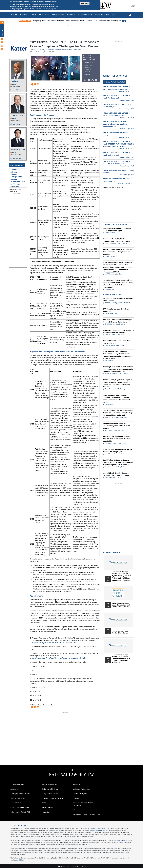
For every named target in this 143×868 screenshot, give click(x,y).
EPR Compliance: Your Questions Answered (116, 310)
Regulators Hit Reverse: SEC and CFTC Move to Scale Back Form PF (118, 331)
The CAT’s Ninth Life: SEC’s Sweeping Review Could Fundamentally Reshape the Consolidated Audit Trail (118, 413)
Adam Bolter (120, 335)
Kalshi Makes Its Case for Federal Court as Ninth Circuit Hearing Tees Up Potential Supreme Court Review (118, 462)
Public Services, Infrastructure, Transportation (83, 804)
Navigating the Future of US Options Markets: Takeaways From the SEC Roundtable (117, 439)
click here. (21, 860)
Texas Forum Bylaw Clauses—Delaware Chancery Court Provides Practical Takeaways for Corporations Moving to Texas (117, 355)
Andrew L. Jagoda (120, 324)
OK (77, 3)
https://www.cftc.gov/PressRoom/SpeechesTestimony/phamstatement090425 (58, 658)
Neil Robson (109, 430)
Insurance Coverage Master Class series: (120, 632)
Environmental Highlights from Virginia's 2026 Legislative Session (116, 240)
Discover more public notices (112, 187)
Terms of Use (95, 828)
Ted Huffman (109, 361)
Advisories (77, 50)
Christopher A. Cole (111, 313)
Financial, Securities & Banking (52, 798)
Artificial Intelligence (17, 784)
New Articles (2, 31)
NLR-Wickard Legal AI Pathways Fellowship (18, 184)
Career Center (85, 15)
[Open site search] (130, 15)
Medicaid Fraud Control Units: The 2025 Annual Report (116, 342)
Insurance (76, 784)
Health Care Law (47, 807)
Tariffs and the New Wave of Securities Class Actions (118, 299)
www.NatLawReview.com (98, 830)
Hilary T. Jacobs (123, 243)
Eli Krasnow (18, 115)
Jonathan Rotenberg (111, 303)
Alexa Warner (122, 443)
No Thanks (85, 3)
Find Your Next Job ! (17, 165)
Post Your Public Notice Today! (114, 82)
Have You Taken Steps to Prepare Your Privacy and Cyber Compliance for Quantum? (118, 252)
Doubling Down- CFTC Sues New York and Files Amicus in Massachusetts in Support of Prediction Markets (118, 369)
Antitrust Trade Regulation (88, 66)
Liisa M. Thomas (110, 233)
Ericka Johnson (109, 289)
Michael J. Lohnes (121, 417)
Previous (123, 21)
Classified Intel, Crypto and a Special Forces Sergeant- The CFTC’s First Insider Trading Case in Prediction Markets (117, 383)
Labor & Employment (80, 794)
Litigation (76, 798)
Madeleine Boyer (110, 274)
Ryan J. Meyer (121, 345)
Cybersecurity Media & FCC (20, 812)
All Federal (87, 74)
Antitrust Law (15, 789)
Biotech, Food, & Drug (18, 798)
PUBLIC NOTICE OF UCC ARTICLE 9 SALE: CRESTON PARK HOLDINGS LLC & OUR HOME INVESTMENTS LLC (118, 144)
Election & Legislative (49, 784)
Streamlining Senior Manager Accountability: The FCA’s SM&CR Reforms (116, 426)
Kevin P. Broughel (110, 478)
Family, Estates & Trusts (50, 794)
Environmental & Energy (50, 789)
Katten (70, 50)
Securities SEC (88, 63)
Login (133, 6)
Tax (74, 810)
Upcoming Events (111, 553)
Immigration (46, 812)
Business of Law (16, 803)
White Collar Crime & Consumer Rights (86, 814)
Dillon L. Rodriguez (124, 303)
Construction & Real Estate (20, 807)
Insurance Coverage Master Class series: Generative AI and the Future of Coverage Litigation (121, 658)
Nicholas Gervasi (18, 149)
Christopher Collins (119, 430)
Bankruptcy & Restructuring (20, 794)
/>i (96, 80)
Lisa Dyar (119, 274)
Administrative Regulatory (88, 71)
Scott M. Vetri (109, 324)
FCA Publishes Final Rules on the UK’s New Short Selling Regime (118, 451)
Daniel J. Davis (109, 389)
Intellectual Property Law (81, 789)
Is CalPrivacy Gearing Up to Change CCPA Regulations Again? (117, 229)
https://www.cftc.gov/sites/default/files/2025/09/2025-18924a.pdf (54, 643)
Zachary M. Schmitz (111, 374)
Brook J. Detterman (111, 243)
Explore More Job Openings (15, 190)
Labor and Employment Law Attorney (17, 177)
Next (126, 21)
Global (44, 803)
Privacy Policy (106, 828)
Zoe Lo (119, 478)
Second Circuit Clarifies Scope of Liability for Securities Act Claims (116, 474)
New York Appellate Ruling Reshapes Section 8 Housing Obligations (117, 321)
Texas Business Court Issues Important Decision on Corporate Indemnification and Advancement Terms (116, 399)
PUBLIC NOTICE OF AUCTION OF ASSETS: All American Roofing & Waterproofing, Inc (115, 124)
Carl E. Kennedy (18, 81)
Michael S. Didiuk (110, 335)
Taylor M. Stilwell (110, 345)
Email (14, 84)
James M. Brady (110, 417)
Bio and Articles (16, 90)
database (54, 830)
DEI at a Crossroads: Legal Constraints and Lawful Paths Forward (121, 605)
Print (86, 80)
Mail (89, 80)
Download (93, 80)
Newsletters (58, 15)
